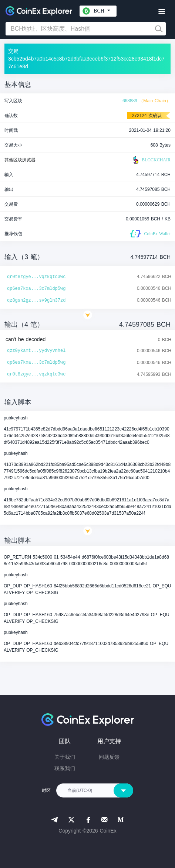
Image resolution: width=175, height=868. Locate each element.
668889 (130, 101)
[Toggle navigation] (161, 12)
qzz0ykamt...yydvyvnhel (36, 351)
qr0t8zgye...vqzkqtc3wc (36, 277)
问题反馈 (109, 757)
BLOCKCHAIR (151, 160)
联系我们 (65, 768)
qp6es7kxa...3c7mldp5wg (36, 289)
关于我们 (65, 757)
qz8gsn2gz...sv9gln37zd (36, 301)
